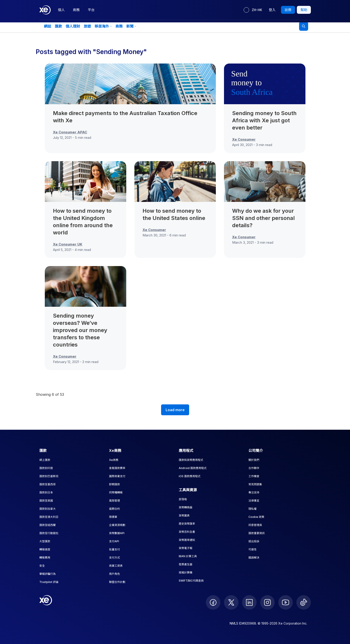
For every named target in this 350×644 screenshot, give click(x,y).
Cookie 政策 (256, 517)
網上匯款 (45, 460)
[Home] (45, 10)
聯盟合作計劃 (117, 582)
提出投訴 (254, 541)
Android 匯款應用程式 (193, 468)
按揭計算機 (186, 572)
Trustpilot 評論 (49, 582)
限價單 (113, 517)
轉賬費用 (45, 558)
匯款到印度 (46, 468)
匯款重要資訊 (257, 533)
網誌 (48, 26)
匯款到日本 (46, 492)
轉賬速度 (45, 549)
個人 (61, 10)
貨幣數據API (117, 533)
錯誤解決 (254, 558)
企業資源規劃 (117, 525)
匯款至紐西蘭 (48, 525)
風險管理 (114, 501)
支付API (114, 541)
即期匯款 (114, 484)
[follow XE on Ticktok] (304, 602)
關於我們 (254, 460)
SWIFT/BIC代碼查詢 (191, 581)
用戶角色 (114, 574)
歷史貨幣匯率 (187, 524)
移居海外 (103, 26)
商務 (76, 10)
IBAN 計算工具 (188, 556)
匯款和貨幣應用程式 (191, 460)
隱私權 (252, 509)
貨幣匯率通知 (187, 540)
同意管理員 (255, 525)
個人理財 (73, 26)
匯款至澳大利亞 (49, 517)
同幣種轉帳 (116, 492)
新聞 (131, 26)
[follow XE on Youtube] (286, 602)
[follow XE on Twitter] (231, 602)
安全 (42, 566)
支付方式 (114, 558)
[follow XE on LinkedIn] (249, 602)
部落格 (183, 499)
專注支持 (254, 492)
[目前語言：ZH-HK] (253, 10)
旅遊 (87, 26)
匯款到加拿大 (48, 509)
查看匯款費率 (117, 468)
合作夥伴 (254, 468)
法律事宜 (254, 501)
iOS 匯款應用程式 (190, 476)
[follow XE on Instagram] (267, 602)
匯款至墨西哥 (48, 484)
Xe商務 (114, 460)
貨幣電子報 (186, 548)
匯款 (58, 26)
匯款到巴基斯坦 (49, 476)
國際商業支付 (117, 476)
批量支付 (114, 549)
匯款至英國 (46, 501)
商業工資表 (116, 566)
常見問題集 (255, 484)
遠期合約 (114, 509)
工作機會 (254, 476)
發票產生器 (186, 564)
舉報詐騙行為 (48, 574)
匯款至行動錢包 (49, 533)
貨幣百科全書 (187, 532)
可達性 (252, 549)
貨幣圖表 (184, 515)
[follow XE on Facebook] (213, 602)
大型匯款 (45, 541)
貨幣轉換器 (186, 507)
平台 (91, 10)
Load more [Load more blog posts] (175, 410)
